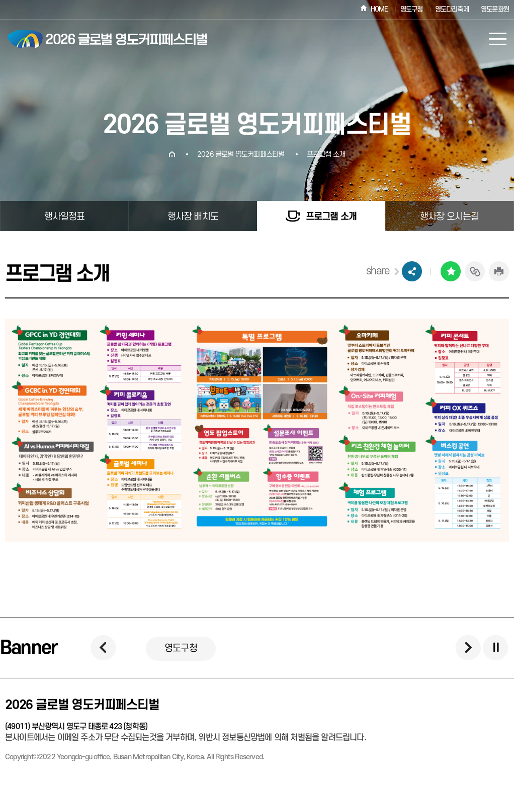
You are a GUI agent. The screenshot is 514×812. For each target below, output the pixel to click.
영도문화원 (495, 9)
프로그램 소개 (326, 155)
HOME (379, 9)
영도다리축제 (452, 9)
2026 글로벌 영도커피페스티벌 (241, 155)
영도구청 (412, 9)
